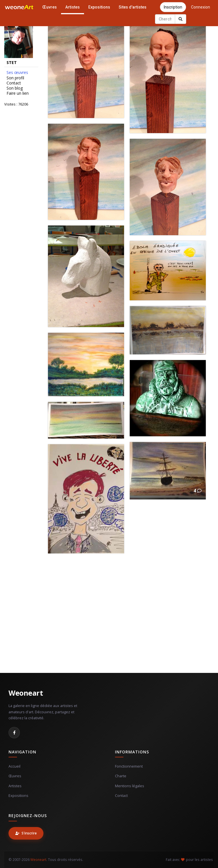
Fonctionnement (129, 766)
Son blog (15, 88)
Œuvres (50, 7)
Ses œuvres (17, 73)
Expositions (99, 7)
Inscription (173, 7)
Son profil (15, 78)
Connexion (201, 7)
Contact (14, 83)
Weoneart (26, 693)
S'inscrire (26, 833)
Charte (121, 776)
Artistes (73, 7)
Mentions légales (130, 786)
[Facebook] (14, 733)
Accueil (14, 766)
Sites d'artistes (133, 7)
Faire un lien (18, 93)
